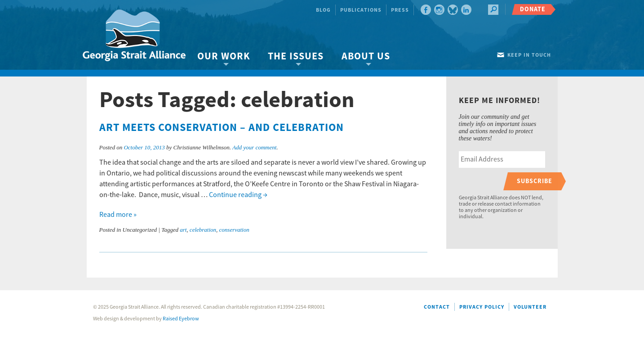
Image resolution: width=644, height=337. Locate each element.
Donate (533, 9)
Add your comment (254, 147)
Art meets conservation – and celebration (222, 128)
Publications (361, 10)
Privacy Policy (482, 307)
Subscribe (535, 181)
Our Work (224, 56)
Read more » (118, 215)
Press (400, 10)
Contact (437, 307)
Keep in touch (529, 55)
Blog (323, 10)
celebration (203, 230)
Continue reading (238, 195)
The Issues (296, 56)
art (183, 230)
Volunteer (530, 307)
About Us (366, 56)
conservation (234, 230)
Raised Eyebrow (181, 319)
